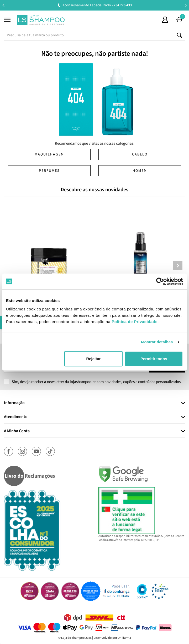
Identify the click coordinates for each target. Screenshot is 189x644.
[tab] (94, 403)
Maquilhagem (49, 154)
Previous (3, 5)
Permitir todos (154, 358)
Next (186, 5)
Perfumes (49, 171)
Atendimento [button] (16, 417)
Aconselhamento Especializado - (97, 5)
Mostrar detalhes (157, 342)
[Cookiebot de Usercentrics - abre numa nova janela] (160, 281)
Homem (140, 171)
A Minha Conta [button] (17, 431)
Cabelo (140, 154)
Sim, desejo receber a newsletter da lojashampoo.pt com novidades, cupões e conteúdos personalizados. (97, 382)
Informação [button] (14, 403)
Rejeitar (93, 358)
